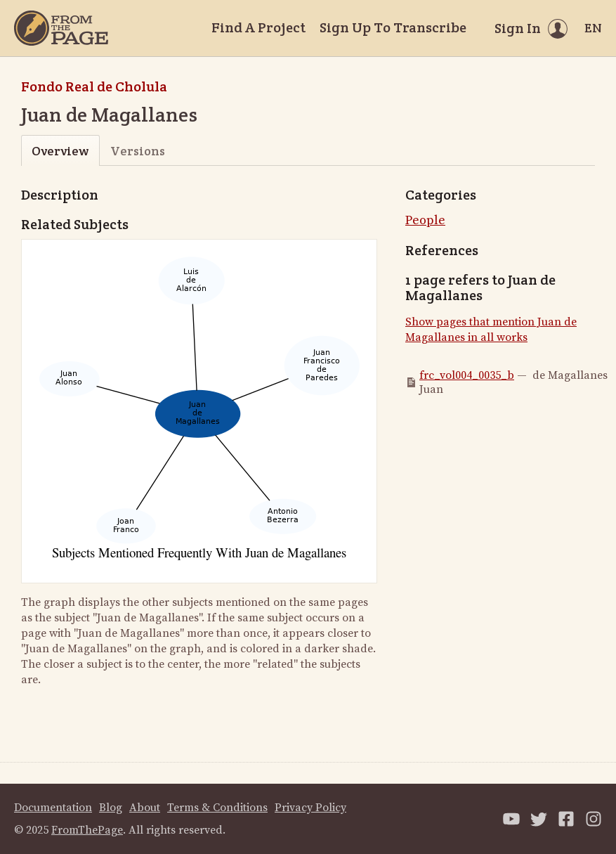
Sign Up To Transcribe (393, 27)
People (425, 220)
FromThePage (87, 830)
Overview (60, 151)
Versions (138, 151)
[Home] (61, 28)
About (145, 808)
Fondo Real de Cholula (94, 86)
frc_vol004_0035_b (467, 375)
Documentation (53, 808)
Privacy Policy (310, 808)
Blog (111, 808)
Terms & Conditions (217, 808)
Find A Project (258, 27)
